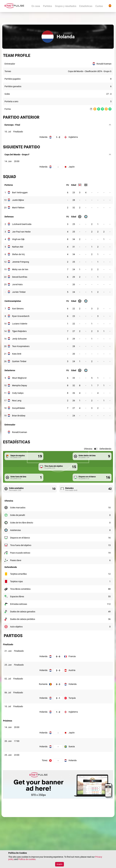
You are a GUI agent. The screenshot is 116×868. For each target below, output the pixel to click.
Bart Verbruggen (20, 193)
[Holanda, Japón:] (58, 167)
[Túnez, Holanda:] (58, 760)
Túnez (45, 760)
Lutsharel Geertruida (22, 224)
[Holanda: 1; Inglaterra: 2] (58, 137)
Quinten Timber (19, 361)
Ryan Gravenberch (21, 316)
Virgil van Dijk (18, 239)
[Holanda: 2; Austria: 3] (58, 670)
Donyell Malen (19, 408)
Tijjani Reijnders (19, 331)
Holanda (43, 137)
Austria (72, 670)
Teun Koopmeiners (21, 346)
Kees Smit (17, 354)
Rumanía (43, 684)
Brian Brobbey (19, 416)
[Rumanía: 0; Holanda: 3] (58, 684)
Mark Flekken (18, 208)
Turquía (72, 698)
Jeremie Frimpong (21, 262)
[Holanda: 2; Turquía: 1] (58, 698)
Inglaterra (73, 137)
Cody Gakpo (18, 393)
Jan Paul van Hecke (21, 232)
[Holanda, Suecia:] (58, 747)
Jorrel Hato (17, 284)
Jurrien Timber (19, 292)
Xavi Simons (18, 309)
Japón (72, 167)
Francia (72, 656)
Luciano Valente (20, 324)
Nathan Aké (18, 247)
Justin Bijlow (18, 200)
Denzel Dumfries (20, 277)
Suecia (72, 746)
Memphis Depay (20, 385)
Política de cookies (27, 859)
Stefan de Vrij (18, 254)
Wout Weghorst (19, 378)
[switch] (96, 449)
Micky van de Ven (20, 269)
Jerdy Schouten (19, 339)
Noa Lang (17, 401)
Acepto (60, 864)
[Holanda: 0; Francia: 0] (58, 656)
